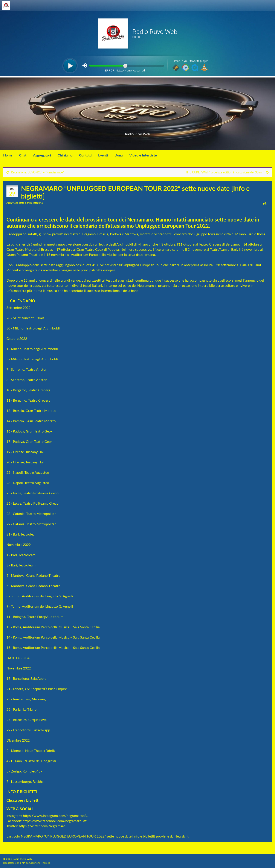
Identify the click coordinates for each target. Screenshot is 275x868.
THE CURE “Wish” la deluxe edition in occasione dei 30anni (225, 172)
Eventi (103, 155)
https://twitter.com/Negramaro (42, 826)
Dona (119, 155)
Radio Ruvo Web (137, 133)
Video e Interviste (143, 155)
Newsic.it (182, 836)
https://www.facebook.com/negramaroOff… (56, 821)
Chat (23, 155)
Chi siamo (65, 155)
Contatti (85, 155)
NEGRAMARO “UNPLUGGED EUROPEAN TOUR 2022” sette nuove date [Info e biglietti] (88, 836)
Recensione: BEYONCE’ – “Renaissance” (37, 172)
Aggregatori (42, 155)
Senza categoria (34, 203)
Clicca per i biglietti (23, 800)
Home (8, 155)
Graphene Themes (40, 863)
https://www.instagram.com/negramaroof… (56, 816)
